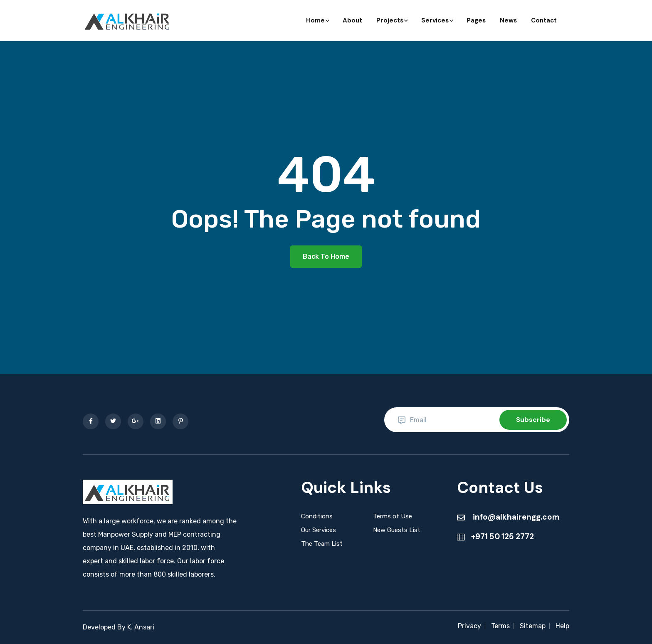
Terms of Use (393, 516)
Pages (476, 20)
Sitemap (533, 626)
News (508, 20)
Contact (544, 20)
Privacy (469, 626)
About (352, 20)
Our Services (319, 530)
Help (562, 626)
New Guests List (397, 530)
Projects (392, 20)
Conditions (317, 516)
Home (317, 20)
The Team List (322, 544)
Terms (500, 626)
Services (437, 20)
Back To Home (326, 256)
